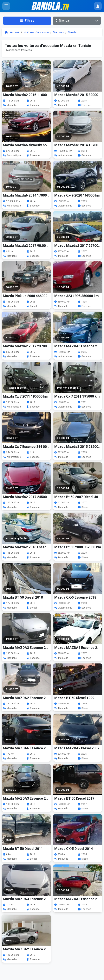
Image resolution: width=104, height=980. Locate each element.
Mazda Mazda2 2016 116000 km (29, 95)
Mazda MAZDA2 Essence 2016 (27, 698)
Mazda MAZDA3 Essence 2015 (27, 798)
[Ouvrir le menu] (6, 6)
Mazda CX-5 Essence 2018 (75, 597)
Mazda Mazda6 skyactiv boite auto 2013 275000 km (44, 145)
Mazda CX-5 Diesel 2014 (74, 849)
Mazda (72, 32)
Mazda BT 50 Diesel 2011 (23, 849)
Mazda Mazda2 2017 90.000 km (28, 246)
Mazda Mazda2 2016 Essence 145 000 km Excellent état (48, 547)
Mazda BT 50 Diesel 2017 (74, 798)
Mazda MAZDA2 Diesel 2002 (77, 748)
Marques (58, 32)
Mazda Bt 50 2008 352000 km (78, 547)
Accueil (12, 32)
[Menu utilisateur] (98, 6)
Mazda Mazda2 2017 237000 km (29, 346)
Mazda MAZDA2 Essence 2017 (27, 949)
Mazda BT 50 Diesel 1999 (74, 698)
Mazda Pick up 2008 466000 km (28, 296)
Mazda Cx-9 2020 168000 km (77, 195)
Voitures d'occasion (36, 32)
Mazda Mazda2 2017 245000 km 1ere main (37, 497)
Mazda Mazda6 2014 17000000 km (31, 195)
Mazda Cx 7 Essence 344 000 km (29, 447)
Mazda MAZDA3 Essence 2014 (79, 899)
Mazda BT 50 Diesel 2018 (23, 597)
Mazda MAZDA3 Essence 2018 (27, 899)
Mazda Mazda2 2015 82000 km (79, 95)
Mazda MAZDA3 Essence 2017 (27, 648)
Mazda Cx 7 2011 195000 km (26, 396)
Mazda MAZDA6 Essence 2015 (79, 346)
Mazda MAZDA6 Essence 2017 (27, 748)
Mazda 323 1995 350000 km (77, 296)
